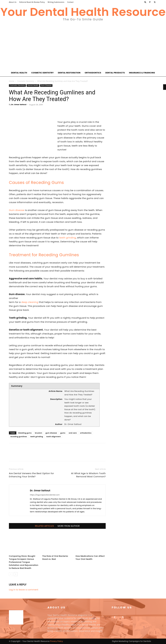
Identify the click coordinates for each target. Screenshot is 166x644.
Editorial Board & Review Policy (32, 2)
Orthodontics (93, 73)
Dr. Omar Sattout (19, 104)
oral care (73, 433)
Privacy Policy (57, 641)
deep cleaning (30, 302)
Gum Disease (46, 85)
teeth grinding (68, 238)
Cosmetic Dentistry (42, 73)
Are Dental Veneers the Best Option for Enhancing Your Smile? (31, 475)
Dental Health (19, 73)
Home (12, 81)
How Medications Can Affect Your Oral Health (90, 558)
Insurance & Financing (142, 73)
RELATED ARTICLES (44, 526)
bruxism (39, 433)
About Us (13, 2)
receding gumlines (19, 437)
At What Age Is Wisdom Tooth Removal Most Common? (88, 475)
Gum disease (17, 210)
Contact (70, 2)
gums (63, 433)
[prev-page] (11, 574)
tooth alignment (53, 437)
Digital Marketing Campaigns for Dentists (132, 641)
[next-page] (16, 574)
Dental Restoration (69, 73)
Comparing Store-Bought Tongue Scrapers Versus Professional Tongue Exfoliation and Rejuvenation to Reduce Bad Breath (24, 562)
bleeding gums (25, 433)
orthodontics (86, 433)
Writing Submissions (56, 2)
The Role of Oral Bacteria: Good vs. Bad (55, 558)
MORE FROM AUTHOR (69, 526)
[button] (145, 2)
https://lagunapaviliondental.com (45, 495)
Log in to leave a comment (24, 590)
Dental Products (115, 73)
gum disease (51, 433)
